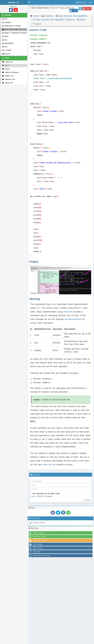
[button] (29, 2)
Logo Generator (36, 544)
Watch (86, 9)
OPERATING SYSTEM (11, 26)
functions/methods (73, 319)
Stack (6, 65)
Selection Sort (9, 79)
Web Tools (81, 2)
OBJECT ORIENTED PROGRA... (15, 33)
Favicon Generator (37, 533)
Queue (6, 69)
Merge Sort (8, 83)
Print (73, 11)
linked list (68, 312)
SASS (5, 36)
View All (6, 54)
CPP (5, 19)
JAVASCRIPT (8, 43)
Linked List (8, 62)
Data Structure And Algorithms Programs (54, 20)
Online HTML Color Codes (39, 556)
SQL (5, 40)
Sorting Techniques (10, 72)
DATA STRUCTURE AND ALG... (15, 29)
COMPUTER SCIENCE (37, 523)
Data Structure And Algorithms (72, 16)
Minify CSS (34, 552)
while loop (48, 465)
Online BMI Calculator (38, 540)
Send (87, 500)
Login (32, 496)
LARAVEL (7, 23)
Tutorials (48, 16)
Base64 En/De (35, 548)
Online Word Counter (38, 537)
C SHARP (7, 50)
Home (35, 16)
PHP (5, 47)
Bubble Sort (8, 76)
